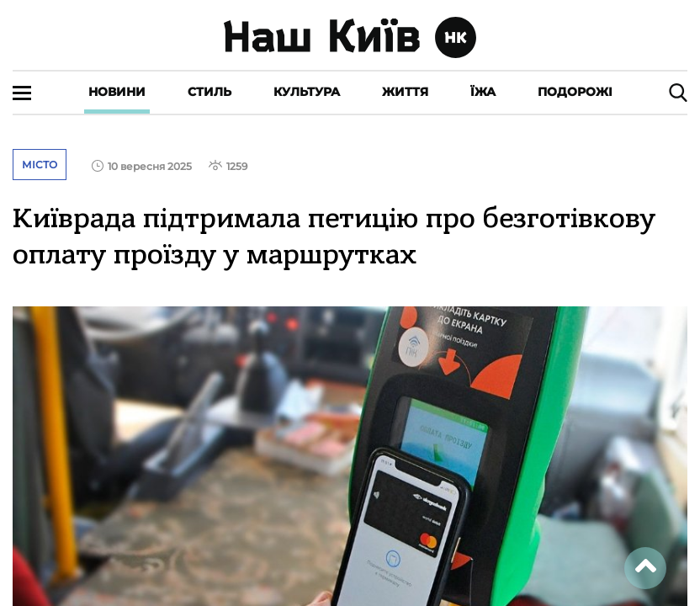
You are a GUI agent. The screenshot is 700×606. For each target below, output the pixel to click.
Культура (307, 92)
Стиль (209, 92)
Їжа (483, 92)
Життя (405, 92)
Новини (117, 92)
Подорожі (575, 92)
